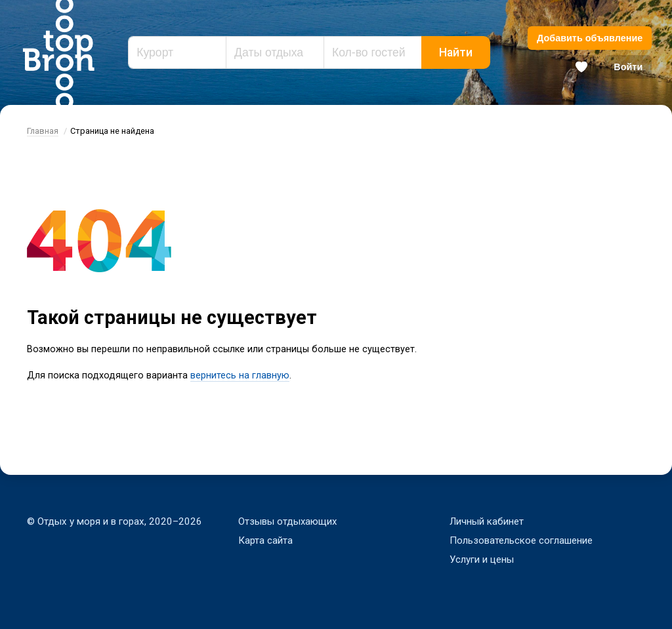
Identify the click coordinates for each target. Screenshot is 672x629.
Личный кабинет (487, 521)
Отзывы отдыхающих (288, 521)
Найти (456, 52)
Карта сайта (265, 540)
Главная (43, 131)
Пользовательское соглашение (521, 540)
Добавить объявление (590, 38)
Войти (628, 67)
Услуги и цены (482, 559)
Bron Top (58, 52)
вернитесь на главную (240, 376)
